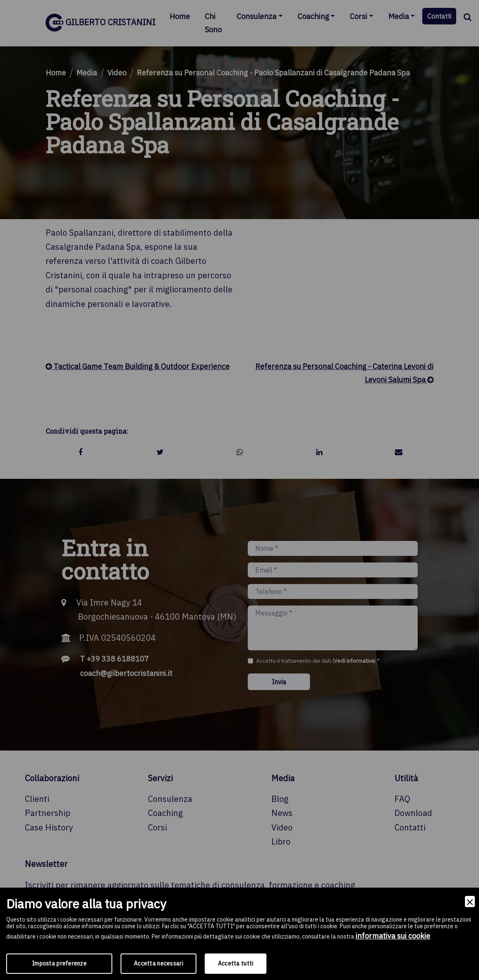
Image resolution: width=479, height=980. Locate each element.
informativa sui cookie (393, 936)
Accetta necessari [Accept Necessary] (158, 963)
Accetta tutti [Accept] (236, 963)
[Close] (470, 902)
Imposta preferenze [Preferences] (59, 963)
